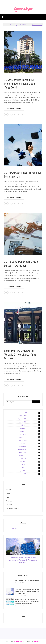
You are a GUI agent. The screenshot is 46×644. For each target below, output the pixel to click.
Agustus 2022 (29, 459)
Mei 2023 (30, 431)
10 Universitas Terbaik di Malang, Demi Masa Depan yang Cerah (20, 84)
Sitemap (14, 528)
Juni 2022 (30, 465)
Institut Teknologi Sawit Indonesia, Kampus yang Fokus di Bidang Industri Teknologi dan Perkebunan (27, 601)
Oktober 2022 (29, 453)
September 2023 (29, 419)
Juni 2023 (30, 428)
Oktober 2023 (29, 416)
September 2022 (29, 456)
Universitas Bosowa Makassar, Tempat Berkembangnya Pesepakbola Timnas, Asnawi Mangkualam (23, 560)
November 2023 (29, 413)
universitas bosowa (12, 509)
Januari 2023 (29, 443)
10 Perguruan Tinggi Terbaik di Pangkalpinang (22, 175)
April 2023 (30, 434)
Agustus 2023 (29, 422)
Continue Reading (14, 108)
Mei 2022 (30, 468)
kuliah (8, 497)
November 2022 (29, 449)
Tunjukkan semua (37, 25)
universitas (10, 505)
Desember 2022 (29, 446)
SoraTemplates (18, 641)
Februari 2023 (29, 440)
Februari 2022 (29, 474)
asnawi (8, 489)
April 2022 (30, 471)
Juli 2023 (30, 425)
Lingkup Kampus (23, 9)
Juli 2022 (30, 462)
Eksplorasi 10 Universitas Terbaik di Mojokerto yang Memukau (20, 355)
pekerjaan (9, 501)
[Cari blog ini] (19, 402)
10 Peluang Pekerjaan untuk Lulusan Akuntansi (21, 264)
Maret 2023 (30, 437)
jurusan (8, 493)
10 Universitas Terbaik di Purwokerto (27, 580)
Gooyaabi (37, 641)
